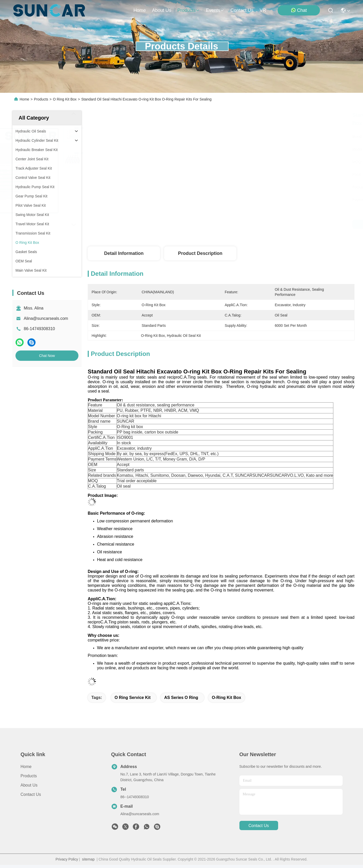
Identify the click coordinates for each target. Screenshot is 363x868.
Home (140, 10)
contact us (242, 10)
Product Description (200, 253)
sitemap (88, 859)
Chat (299, 10)
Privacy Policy (67, 859)
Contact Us (31, 794)
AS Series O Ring (181, 698)
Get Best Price (270, 224)
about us (162, 10)
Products (41, 99)
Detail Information (124, 253)
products (188, 10)
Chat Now (47, 356)
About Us (29, 785)
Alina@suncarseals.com (46, 318)
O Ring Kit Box (65, 99)
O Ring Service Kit (133, 698)
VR (263, 10)
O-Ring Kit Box (227, 698)
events (215, 10)
